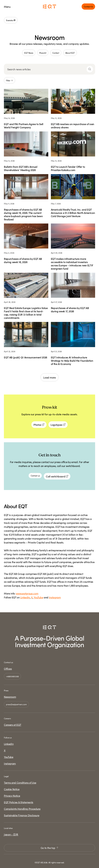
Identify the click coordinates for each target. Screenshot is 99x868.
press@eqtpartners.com (16, 704)
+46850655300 (12, 676)
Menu (7, 7)
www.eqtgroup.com (27, 593)
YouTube (38, 597)
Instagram (55, 597)
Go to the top (50, 848)
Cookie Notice (12, 789)
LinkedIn (25, 597)
